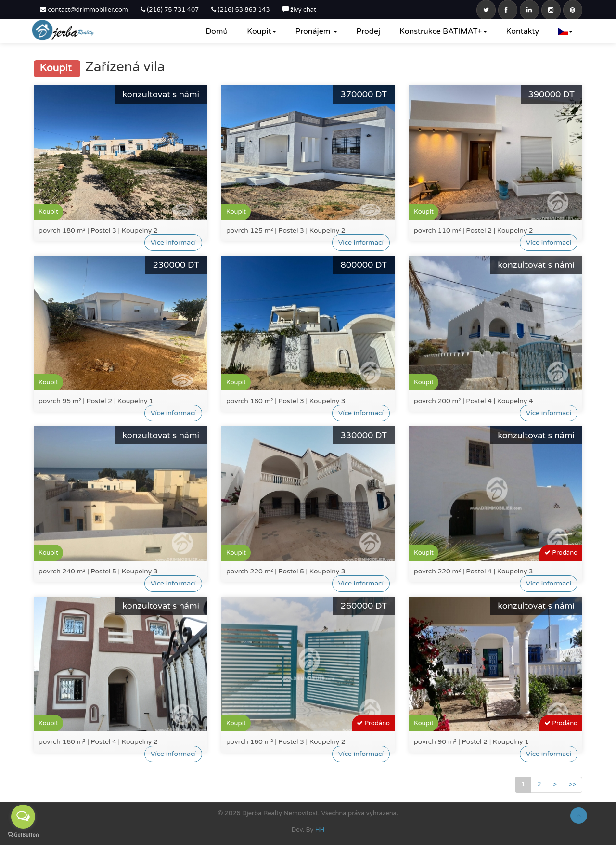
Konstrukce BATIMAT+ (443, 31)
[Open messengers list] (23, 817)
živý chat (299, 10)
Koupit (261, 31)
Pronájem (316, 31)
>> (572, 784)
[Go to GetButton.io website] (23, 835)
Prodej (368, 31)
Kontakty (523, 31)
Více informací (173, 242)
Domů (217, 31)
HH (320, 830)
